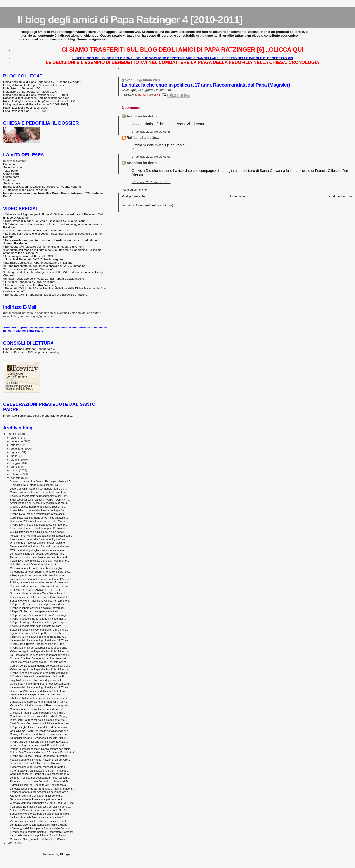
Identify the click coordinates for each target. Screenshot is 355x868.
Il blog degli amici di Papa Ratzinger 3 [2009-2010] (35, 104)
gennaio (16, 478)
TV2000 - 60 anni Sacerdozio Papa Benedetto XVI (37, 230)
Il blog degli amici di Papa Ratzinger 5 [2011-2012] (35, 95)
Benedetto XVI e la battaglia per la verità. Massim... (39, 521)
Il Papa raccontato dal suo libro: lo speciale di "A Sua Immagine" (45, 266)
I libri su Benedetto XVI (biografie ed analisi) (31, 352)
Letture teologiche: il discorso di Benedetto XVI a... (39, 745)
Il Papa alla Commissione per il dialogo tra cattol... (39, 742)
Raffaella (134, 138)
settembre (17, 449)
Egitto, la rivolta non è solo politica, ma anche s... (38, 633)
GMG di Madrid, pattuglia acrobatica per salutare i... (40, 550)
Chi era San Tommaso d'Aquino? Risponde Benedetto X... (43, 752)
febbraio (16, 474)
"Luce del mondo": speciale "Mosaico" (29, 269)
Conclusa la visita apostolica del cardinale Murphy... (40, 716)
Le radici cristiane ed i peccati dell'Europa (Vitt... (38, 554)
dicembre (17, 438)
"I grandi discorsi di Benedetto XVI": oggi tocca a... (39, 785)
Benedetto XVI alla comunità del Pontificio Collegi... (40, 662)
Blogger (65, 854)
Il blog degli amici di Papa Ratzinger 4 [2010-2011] (130, 19)
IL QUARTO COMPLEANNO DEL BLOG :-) (35, 590)
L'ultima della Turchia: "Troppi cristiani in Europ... (38, 644)
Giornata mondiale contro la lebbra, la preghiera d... (40, 568)
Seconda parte (13, 167)
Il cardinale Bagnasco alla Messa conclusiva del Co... (41, 807)
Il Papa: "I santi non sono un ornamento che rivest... (40, 673)
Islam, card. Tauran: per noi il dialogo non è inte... (38, 720)
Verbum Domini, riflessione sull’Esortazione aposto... (40, 705)
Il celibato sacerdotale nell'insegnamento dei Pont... (40, 496)
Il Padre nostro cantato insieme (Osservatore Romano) (41, 832)
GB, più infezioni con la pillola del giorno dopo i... (38, 532)
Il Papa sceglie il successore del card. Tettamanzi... (39, 727)
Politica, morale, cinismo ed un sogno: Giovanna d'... (40, 582)
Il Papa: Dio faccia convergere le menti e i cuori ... (39, 611)
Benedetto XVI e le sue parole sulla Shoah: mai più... (40, 814)
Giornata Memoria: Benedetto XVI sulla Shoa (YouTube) (42, 803)
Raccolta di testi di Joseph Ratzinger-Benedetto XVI (36, 98)
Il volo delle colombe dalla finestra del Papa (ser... (39, 510)
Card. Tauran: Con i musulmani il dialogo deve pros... (41, 723)
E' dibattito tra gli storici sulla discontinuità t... (36, 485)
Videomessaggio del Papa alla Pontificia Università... (40, 651)
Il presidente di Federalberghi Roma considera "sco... (41, 572)
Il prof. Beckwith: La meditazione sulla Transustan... (40, 771)
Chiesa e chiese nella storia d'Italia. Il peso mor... (38, 507)
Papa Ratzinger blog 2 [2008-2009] (26, 107)
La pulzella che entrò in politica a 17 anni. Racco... (39, 835)
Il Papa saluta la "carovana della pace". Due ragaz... (40, 615)
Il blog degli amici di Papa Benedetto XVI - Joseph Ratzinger (42, 82)
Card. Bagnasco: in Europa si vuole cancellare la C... (40, 774)
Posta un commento (134, 190)
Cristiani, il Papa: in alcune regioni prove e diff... (37, 713)
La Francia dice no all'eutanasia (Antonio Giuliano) (39, 825)
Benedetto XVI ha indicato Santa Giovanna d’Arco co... (42, 546)
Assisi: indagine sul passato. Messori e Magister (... (39, 503)
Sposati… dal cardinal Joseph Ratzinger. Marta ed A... (41, 481)
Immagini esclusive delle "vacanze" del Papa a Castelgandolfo (44, 279)
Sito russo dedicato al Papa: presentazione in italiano (38, 262)
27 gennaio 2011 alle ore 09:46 (151, 132)
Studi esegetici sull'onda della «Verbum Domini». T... (40, 500)
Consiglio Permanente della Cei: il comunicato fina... (40, 734)
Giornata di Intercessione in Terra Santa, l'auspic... (39, 593)
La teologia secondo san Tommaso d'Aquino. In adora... (42, 789)
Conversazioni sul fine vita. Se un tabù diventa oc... (39, 492)
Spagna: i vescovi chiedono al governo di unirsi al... (40, 630)
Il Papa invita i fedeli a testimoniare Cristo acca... (38, 514)
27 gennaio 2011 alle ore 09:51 (151, 157)
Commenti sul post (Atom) (155, 205)
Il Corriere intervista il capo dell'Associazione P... (38, 676)
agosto (15, 452)
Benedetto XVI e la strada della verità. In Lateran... (39, 691)
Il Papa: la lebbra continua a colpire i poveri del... (38, 608)
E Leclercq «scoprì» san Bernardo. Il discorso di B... (40, 781)
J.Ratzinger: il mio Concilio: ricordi (25, 190)
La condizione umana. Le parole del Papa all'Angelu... (41, 579)
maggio (16, 463)
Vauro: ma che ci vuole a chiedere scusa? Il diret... (39, 821)
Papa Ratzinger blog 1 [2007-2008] (26, 111)
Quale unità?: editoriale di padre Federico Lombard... (40, 684)
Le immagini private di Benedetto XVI (29, 256)
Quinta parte (11, 177)
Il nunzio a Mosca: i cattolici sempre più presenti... (39, 528)
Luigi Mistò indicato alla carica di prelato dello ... (37, 680)
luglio (14, 456)
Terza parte (10, 170)
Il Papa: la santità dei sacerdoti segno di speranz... (39, 648)
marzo (15, 470)
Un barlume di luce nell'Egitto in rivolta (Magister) (38, 543)
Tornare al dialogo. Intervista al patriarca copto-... (38, 799)
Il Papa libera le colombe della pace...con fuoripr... (39, 525)
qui (133, 90)
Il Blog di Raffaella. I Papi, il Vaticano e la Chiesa (34, 85)
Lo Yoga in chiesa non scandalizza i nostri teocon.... (40, 778)
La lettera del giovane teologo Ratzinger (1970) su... (40, 640)
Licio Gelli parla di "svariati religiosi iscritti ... (35, 564)
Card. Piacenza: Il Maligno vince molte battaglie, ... (39, 518)
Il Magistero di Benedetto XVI (22, 88)
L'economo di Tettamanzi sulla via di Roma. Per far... (40, 586)
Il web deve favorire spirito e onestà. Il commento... (39, 561)
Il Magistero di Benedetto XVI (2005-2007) (30, 91)
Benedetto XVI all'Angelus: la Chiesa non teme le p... (40, 601)
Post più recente (133, 196)
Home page (237, 196)
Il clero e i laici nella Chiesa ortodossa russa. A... (38, 637)
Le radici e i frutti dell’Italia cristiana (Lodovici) (36, 763)
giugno (15, 460)
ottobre (16, 445)
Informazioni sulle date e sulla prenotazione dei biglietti (38, 415)
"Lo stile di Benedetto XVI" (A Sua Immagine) (34, 259)
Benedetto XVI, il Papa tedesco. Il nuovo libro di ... (39, 694)
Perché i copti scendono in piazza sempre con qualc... (41, 749)
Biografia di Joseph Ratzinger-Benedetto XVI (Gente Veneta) (42, 186)
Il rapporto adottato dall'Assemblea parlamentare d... (40, 792)
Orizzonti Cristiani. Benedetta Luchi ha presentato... (40, 658)
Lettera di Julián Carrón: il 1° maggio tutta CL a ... (38, 489)
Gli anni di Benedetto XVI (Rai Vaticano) (31, 285)
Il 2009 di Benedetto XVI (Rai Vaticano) (30, 282)
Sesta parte (11, 180)
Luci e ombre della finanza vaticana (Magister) (36, 817)
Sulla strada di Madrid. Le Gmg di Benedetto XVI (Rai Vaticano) (46, 221)
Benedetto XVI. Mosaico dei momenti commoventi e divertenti (45, 246)
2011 (11, 434)
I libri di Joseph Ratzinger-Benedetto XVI (29, 349)
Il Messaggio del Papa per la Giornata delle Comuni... (41, 828)
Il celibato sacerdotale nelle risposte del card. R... (38, 626)
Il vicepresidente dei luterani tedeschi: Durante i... (38, 767)
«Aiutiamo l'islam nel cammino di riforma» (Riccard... (40, 698)
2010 (11, 843)
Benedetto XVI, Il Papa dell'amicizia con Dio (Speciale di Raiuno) (47, 295)
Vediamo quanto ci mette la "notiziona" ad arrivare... (40, 760)
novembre (17, 441)
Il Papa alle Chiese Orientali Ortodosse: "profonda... (40, 756)
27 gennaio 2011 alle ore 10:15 (151, 182)
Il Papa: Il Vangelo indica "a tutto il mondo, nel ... (38, 619)
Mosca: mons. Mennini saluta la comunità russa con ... (41, 536)
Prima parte (11, 164)
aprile (15, 467)
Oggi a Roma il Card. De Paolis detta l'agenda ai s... (40, 731)
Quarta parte (11, 174)
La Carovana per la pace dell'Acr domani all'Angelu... (40, 655)
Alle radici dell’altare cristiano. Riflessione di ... (37, 796)
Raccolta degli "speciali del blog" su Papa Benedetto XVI (39, 101)
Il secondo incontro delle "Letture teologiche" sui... (39, 539)
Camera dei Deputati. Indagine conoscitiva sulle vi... (40, 666)
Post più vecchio (340, 196)
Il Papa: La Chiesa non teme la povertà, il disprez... (39, 604)
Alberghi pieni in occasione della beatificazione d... (39, 575)
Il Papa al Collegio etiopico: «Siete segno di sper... (39, 622)
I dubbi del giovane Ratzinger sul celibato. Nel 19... (39, 738)
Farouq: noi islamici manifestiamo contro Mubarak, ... (40, 557)
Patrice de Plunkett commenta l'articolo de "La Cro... (40, 810)
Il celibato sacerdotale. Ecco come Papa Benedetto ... (41, 597)
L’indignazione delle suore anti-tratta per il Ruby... (38, 702)
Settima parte (12, 183)
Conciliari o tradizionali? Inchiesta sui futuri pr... (37, 709)
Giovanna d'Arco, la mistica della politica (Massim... (40, 839)
